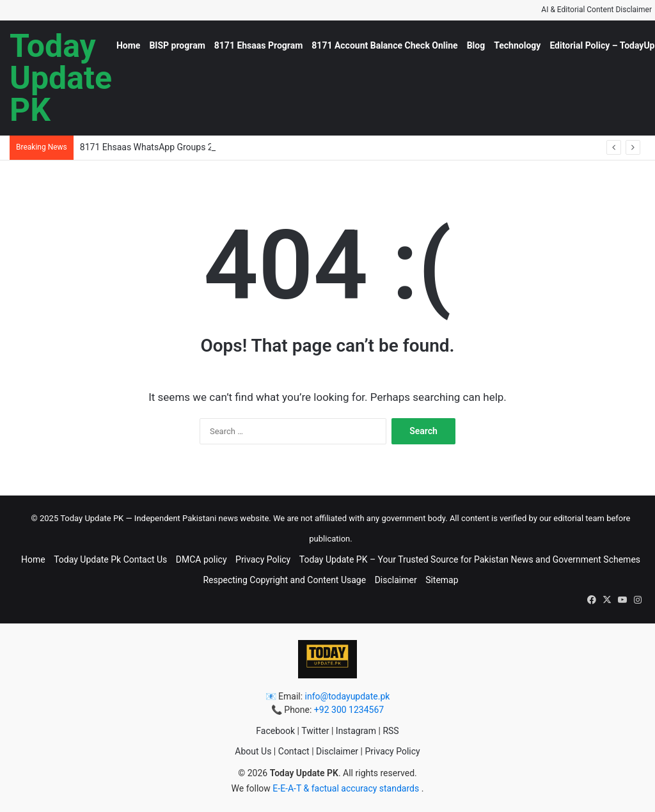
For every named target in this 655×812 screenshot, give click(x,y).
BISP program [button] (177, 45)
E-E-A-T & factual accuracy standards (347, 788)
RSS (391, 731)
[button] (592, 600)
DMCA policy (201, 559)
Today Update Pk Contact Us (110, 559)
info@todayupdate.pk (348, 696)
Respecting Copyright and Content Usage (284, 580)
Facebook (275, 731)
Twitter (315, 731)
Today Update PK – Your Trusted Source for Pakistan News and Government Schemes (470, 559)
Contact (294, 751)
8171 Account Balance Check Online (384, 45)
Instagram (356, 731)
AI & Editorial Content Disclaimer (596, 10)
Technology (517, 45)
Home (128, 45)
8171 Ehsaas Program (259, 45)
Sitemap (442, 580)
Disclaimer (396, 580)
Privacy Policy (263, 559)
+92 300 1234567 (349, 710)
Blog (476, 45)
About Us (253, 751)
